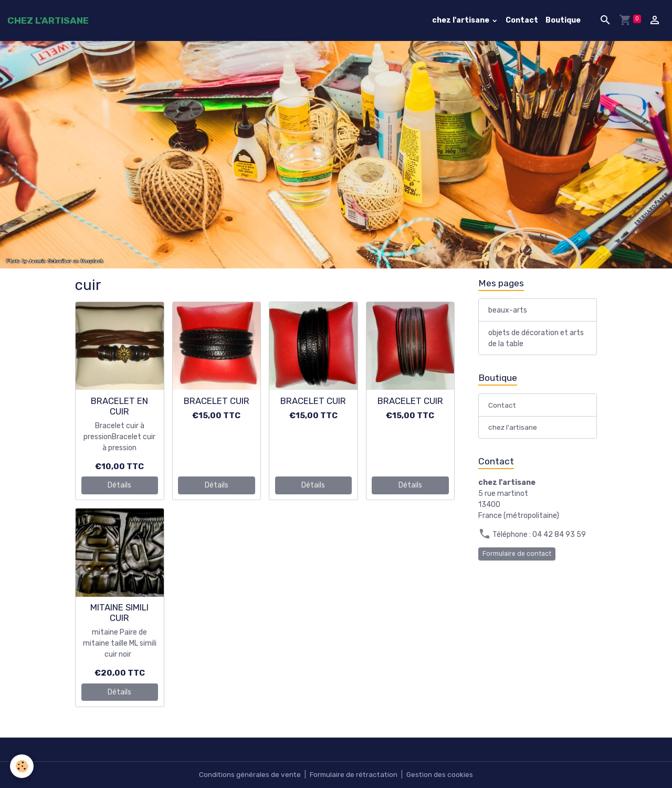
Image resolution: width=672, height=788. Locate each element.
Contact (522, 20)
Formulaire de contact (517, 555)
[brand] (48, 20)
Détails (119, 485)
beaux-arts (508, 311)
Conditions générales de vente (248, 775)
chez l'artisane (461, 20)
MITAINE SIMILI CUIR (119, 613)
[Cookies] (22, 766)
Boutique (563, 20)
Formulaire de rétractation (354, 775)
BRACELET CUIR (217, 401)
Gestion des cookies (442, 775)
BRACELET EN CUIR (119, 406)
